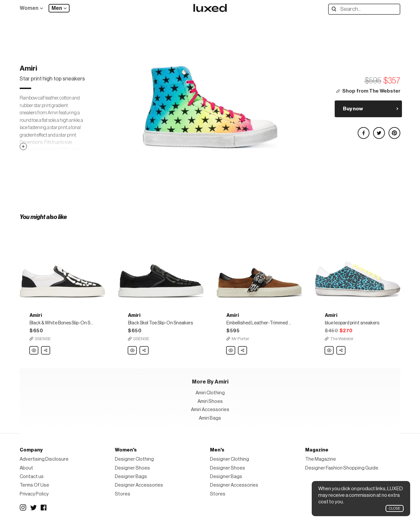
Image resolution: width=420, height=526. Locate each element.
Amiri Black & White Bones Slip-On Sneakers (34, 351)
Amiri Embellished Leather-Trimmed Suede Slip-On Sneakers (231, 351)
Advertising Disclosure (44, 459)
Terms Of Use (34, 485)
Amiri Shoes (210, 401)
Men (57, 8)
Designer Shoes (132, 468)
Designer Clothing (134, 459)
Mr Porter (241, 339)
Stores (123, 494)
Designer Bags (131, 477)
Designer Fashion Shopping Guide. (342, 468)
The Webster (342, 339)
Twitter (33, 508)
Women (29, 8)
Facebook (44, 508)
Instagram (23, 508)
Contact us (32, 477)
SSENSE (43, 339)
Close (395, 508)
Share (46, 349)
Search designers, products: (336, 9)
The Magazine (321, 459)
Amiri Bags (210, 418)
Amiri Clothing (210, 393)
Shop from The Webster (371, 91)
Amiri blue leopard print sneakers (329, 351)
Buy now (353, 109)
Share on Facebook (363, 130)
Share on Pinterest (394, 130)
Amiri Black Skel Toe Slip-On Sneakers (133, 351)
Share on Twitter (379, 130)
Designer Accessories (139, 485)
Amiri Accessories (210, 410)
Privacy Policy (34, 494)
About (26, 468)
